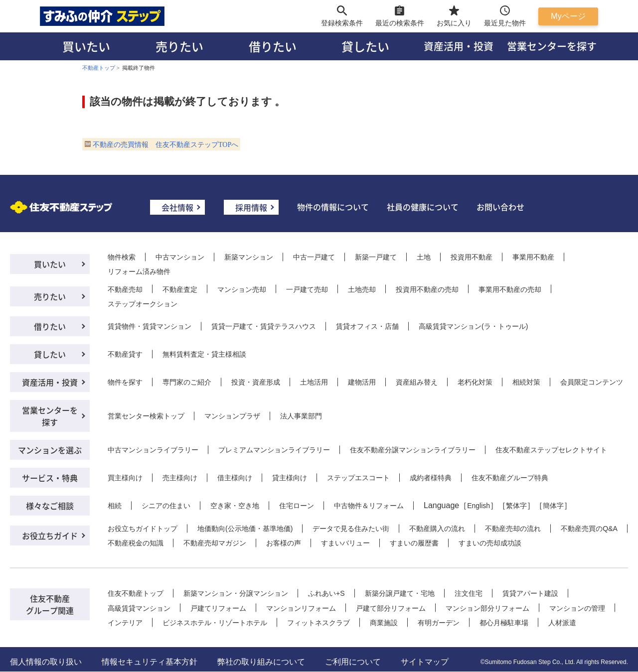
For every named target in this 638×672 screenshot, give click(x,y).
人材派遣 (562, 623)
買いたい (86, 46)
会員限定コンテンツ (592, 382)
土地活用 (314, 382)
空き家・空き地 (235, 506)
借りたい (273, 46)
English (478, 506)
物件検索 (122, 257)
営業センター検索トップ (146, 416)
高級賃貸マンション (139, 608)
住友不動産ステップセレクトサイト (551, 450)
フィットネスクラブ (319, 623)
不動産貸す (125, 354)
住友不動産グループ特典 (510, 478)
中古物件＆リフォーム (369, 506)
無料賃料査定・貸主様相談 (204, 354)
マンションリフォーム (301, 608)
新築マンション (249, 257)
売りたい (179, 46)
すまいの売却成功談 (490, 543)
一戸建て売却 (307, 289)
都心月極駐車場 (504, 623)
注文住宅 (469, 593)
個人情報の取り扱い (46, 662)
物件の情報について (333, 207)
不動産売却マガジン (215, 543)
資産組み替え (417, 382)
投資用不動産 (472, 257)
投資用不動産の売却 (427, 289)
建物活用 (362, 382)
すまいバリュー (345, 543)
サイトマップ (425, 662)
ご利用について (353, 662)
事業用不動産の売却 (510, 289)
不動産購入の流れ (437, 529)
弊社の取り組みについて (261, 662)
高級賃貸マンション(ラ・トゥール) (473, 326)
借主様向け (235, 478)
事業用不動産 (533, 257)
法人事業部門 (301, 416)
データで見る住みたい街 (351, 529)
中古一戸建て (314, 257)
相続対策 (526, 382)
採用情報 (251, 207)
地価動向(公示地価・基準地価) (245, 529)
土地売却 (362, 289)
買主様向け (125, 478)
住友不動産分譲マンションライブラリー (413, 450)
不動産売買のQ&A (589, 529)
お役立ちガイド (50, 536)
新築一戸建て (376, 257)
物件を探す (125, 382)
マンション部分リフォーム (487, 608)
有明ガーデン (439, 623)
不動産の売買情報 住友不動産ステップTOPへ (165, 145)
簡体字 (553, 506)
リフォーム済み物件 (139, 271)
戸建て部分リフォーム (391, 608)
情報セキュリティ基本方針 (150, 662)
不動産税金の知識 (136, 543)
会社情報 (177, 207)
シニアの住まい (166, 506)
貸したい (365, 46)
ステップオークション (143, 304)
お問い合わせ (500, 207)
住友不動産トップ (136, 593)
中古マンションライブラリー (153, 450)
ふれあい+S (326, 593)
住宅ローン (297, 506)
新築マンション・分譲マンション (236, 593)
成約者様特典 (431, 478)
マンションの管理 (577, 608)
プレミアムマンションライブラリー (274, 450)
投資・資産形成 (256, 382)
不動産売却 (125, 289)
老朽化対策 (475, 382)
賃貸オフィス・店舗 (367, 326)
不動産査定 (180, 289)
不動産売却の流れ (513, 529)
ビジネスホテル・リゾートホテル (215, 623)
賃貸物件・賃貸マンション (150, 326)
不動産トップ (99, 68)
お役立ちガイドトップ (143, 529)
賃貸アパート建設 (530, 593)
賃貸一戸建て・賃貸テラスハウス (264, 326)
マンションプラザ (232, 416)
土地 (424, 257)
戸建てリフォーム (218, 608)
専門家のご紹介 (187, 382)
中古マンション (180, 257)
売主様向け (180, 478)
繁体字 (516, 506)
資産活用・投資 (459, 46)
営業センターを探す (552, 46)
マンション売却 (242, 289)
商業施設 (384, 623)
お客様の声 (284, 543)
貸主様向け (290, 478)
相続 (115, 506)
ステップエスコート (358, 478)
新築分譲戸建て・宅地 (400, 593)
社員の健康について (423, 207)
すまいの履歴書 (414, 543)
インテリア (125, 623)
